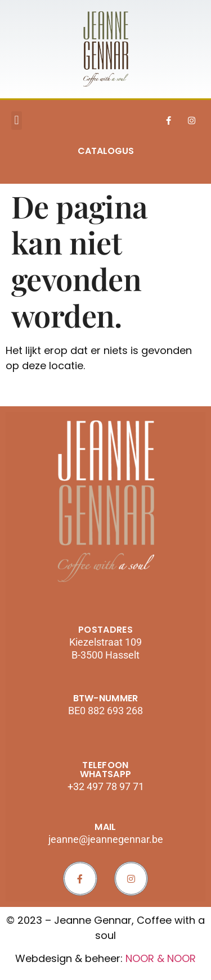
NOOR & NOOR (161, 958)
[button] (17, 121)
